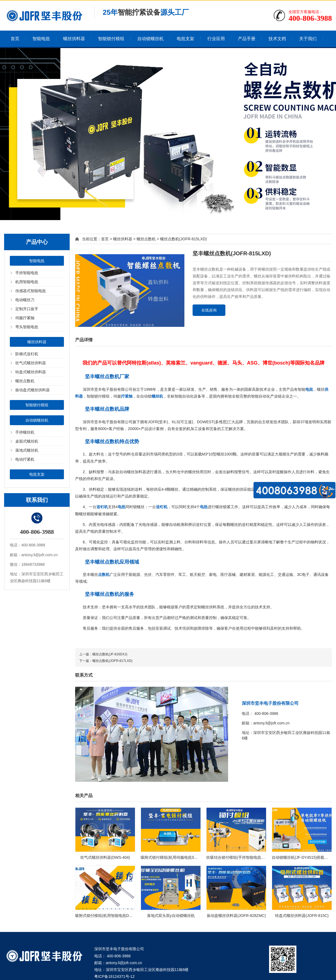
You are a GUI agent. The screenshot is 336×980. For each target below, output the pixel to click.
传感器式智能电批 (31, 291)
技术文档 (277, 39)
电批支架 (185, 39)
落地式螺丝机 (27, 450)
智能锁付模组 (111, 39)
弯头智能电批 (27, 327)
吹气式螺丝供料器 (31, 363)
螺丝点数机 (25, 381)
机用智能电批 (27, 282)
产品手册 (247, 39)
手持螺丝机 (25, 432)
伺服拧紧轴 (25, 318)
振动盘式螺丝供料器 (33, 390)
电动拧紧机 (25, 459)
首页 (15, 39)
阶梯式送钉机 (27, 354)
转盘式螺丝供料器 (31, 372)
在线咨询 (209, 310)
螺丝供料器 (74, 39)
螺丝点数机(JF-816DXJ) (110, 654)
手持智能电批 (27, 273)
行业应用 (216, 39)
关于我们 (308, 39)
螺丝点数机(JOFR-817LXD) (112, 661)
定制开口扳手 (27, 309)
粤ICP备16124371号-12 (114, 976)
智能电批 (41, 39)
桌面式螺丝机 (27, 441)
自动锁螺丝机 (151, 39)
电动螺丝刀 (25, 300)
